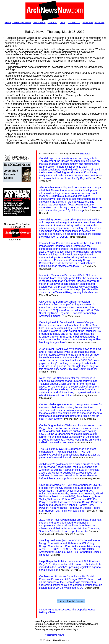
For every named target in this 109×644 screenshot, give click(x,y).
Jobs (63, 22)
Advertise (100, 22)
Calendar (52, 22)
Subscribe (88, 22)
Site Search (39, 22)
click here (85, 154)
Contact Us (74, 22)
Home (8, 22)
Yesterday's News (22, 22)
